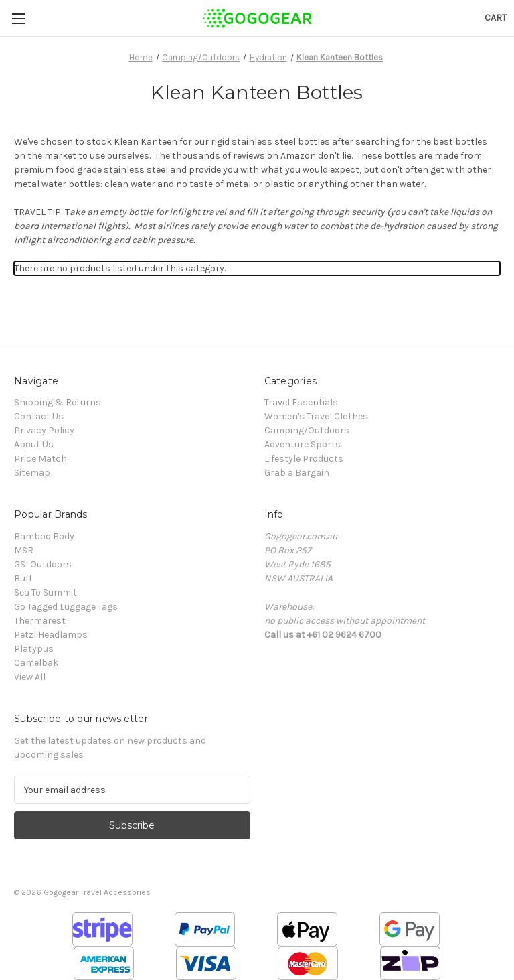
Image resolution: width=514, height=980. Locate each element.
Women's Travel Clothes (316, 416)
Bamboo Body (44, 536)
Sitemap (32, 473)
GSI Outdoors (43, 564)
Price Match (40, 459)
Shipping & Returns (58, 402)
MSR (24, 550)
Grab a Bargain (297, 473)
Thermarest (40, 621)
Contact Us (39, 416)
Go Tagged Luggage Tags (66, 607)
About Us (34, 444)
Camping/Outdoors (307, 430)
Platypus (34, 649)
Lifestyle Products (304, 459)
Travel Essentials (301, 402)
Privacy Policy (44, 430)
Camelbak (36, 663)
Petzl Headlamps (51, 635)
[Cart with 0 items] (496, 18)
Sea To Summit (46, 592)
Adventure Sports (303, 444)
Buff (23, 578)
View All (30, 677)
